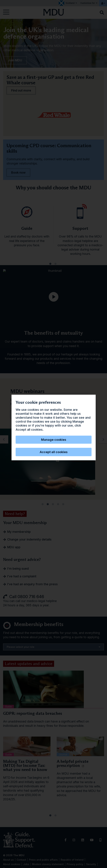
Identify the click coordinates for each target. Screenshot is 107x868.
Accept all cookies (54, 452)
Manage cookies (54, 440)
